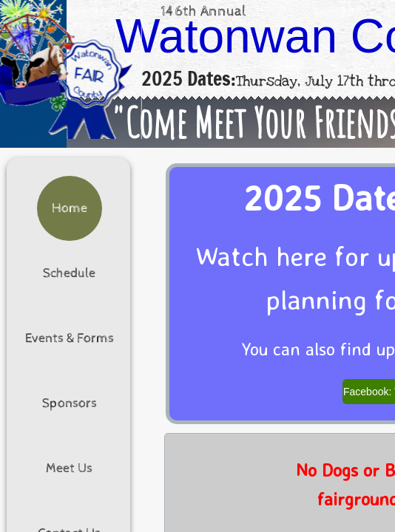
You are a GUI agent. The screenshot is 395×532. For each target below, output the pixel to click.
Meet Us (69, 468)
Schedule (69, 273)
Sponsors (70, 403)
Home (70, 208)
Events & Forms (70, 338)
